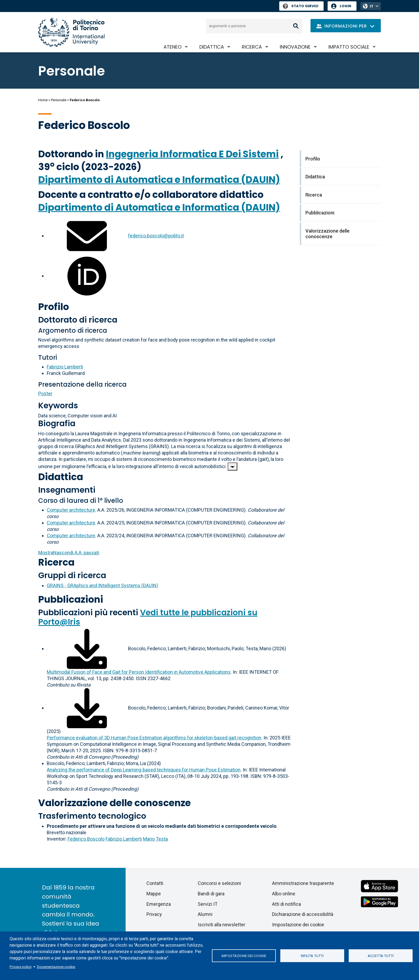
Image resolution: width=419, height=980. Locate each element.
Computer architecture (71, 510)
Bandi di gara (211, 894)
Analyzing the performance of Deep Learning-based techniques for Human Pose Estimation (144, 770)
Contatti (155, 883)
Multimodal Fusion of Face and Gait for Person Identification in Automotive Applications (139, 672)
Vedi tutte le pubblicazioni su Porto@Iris (148, 617)
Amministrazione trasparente (303, 883)
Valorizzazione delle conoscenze (115, 803)
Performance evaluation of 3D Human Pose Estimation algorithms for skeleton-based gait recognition (154, 738)
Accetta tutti (381, 956)
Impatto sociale (349, 47)
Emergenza (159, 904)
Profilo (54, 307)
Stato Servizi (300, 6)
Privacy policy (21, 967)
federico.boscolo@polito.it (156, 236)
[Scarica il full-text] (87, 648)
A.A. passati (69, 553)
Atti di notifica (286, 904)
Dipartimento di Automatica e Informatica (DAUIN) (159, 180)
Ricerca (252, 47)
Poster (45, 393)
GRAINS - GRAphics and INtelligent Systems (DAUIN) (102, 585)
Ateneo (172, 47)
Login (345, 6)
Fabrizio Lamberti (65, 367)
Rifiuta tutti (312, 956)
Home (43, 100)
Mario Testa (155, 839)
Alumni (205, 914)
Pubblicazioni (71, 599)
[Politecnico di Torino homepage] (71, 32)
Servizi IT (208, 904)
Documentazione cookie (56, 967)
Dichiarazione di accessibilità (303, 914)
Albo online (284, 894)
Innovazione (295, 47)
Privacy (154, 914)
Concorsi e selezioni (219, 883)
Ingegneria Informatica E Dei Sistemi (192, 154)
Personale (59, 100)
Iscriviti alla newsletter (222, 925)
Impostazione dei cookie (244, 956)
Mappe (154, 894)
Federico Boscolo (86, 839)
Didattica (212, 47)
